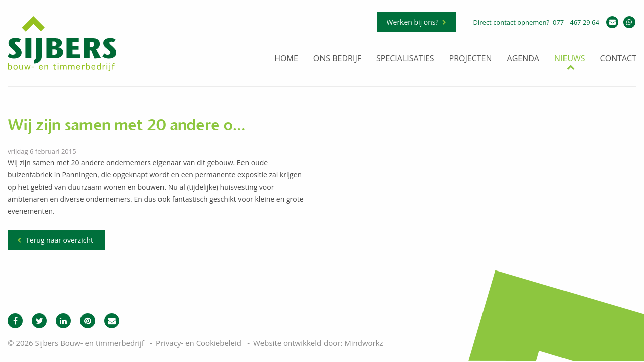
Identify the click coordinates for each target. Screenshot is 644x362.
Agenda (523, 59)
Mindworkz (364, 343)
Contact (618, 59)
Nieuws (570, 59)
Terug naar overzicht (59, 240)
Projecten (471, 59)
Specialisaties (405, 59)
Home (286, 59)
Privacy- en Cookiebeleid (199, 343)
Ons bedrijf (337, 59)
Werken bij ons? (413, 22)
